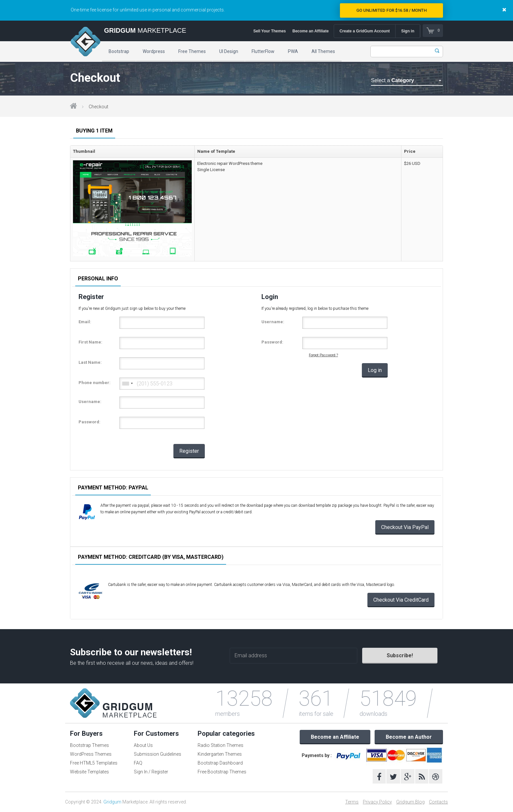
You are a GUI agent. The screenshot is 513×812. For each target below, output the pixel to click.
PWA (293, 51)
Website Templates (89, 772)
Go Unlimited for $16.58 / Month (391, 10)
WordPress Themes (91, 754)
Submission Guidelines (158, 754)
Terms (352, 802)
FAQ (138, 763)
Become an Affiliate (310, 31)
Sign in (407, 31)
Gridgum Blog (410, 802)
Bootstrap (119, 51)
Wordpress (154, 51)
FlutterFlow (263, 51)
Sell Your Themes (269, 31)
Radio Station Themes (221, 745)
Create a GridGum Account (364, 31)
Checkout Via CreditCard (401, 600)
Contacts (438, 802)
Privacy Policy (377, 802)
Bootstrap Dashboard (220, 763)
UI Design (229, 51)
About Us (143, 745)
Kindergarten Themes (220, 754)
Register (189, 451)
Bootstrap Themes (89, 745)
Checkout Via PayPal (405, 527)
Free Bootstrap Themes (222, 772)
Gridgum (112, 802)
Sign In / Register (151, 772)
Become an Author (409, 737)
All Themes (323, 51)
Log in (375, 370)
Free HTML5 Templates (94, 763)
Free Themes (192, 51)
